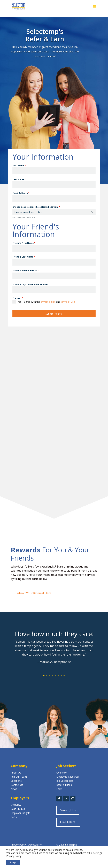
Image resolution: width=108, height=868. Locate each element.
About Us (16, 773)
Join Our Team (19, 777)
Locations (16, 781)
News (14, 789)
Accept (13, 862)
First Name (19, 166)
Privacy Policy (19, 845)
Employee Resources (68, 777)
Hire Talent (68, 822)
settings (98, 853)
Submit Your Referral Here (33, 593)
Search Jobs (68, 810)
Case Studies (18, 809)
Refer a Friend (64, 785)
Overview (61, 773)
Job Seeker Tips (65, 781)
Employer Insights (21, 813)
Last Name (19, 179)
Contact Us (17, 785)
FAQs (59, 789)
